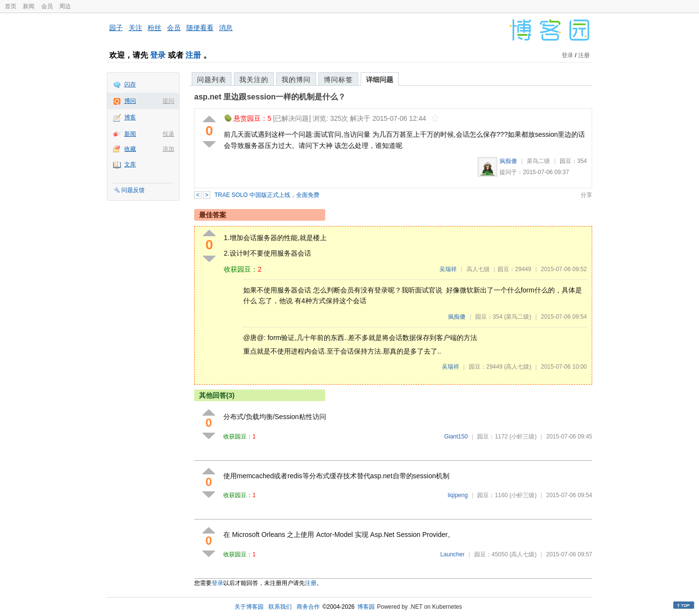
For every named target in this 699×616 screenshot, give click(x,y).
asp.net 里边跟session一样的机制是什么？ (270, 97)
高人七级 (478, 269)
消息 (226, 28)
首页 (11, 6)
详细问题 (380, 80)
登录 (158, 55)
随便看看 (200, 28)
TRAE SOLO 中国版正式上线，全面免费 (267, 195)
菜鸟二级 (538, 161)
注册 (193, 55)
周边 (65, 6)
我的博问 (296, 80)
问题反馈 (133, 190)
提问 (168, 101)
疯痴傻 (508, 161)
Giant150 (456, 437)
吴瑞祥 (448, 269)
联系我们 (280, 607)
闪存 (130, 84)
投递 (168, 134)
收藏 (130, 149)
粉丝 (154, 28)
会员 (47, 6)
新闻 (29, 6)
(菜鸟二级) (517, 317)
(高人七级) (517, 367)
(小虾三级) (523, 437)
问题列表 (212, 80)
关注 (135, 28)
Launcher (452, 554)
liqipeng (458, 495)
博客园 (366, 607)
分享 (586, 195)
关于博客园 (249, 607)
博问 (130, 101)
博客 (130, 117)
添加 (168, 149)
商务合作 (308, 607)
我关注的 (254, 80)
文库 (130, 164)
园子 (116, 28)
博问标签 (338, 80)
